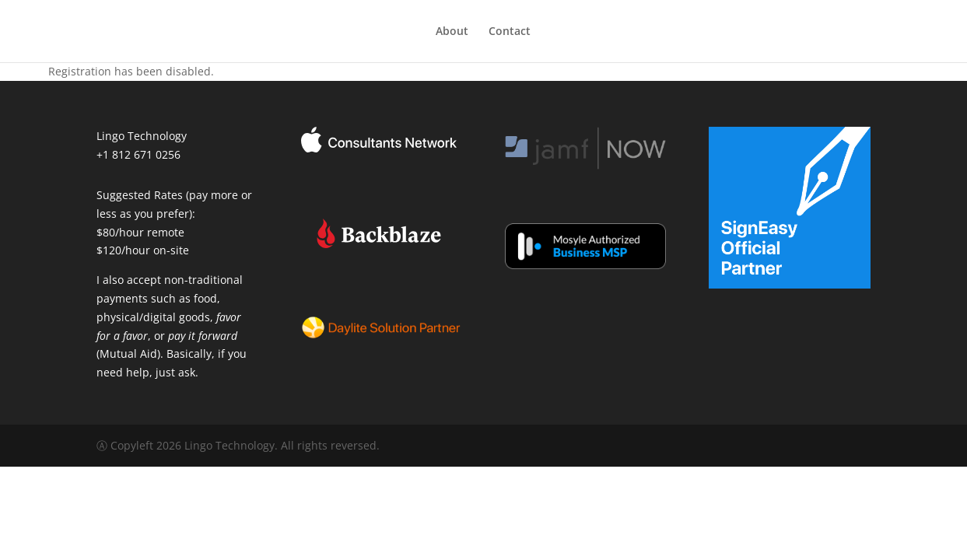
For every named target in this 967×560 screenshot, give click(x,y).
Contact (510, 32)
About (452, 32)
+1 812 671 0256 (138, 154)
